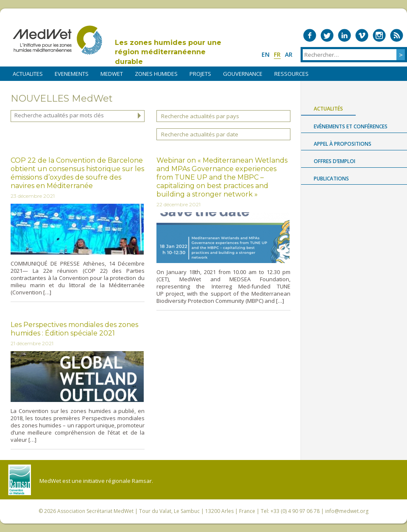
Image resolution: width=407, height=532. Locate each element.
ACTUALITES (28, 74)
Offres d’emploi (335, 161)
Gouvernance (243, 74)
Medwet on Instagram (379, 35)
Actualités (328, 109)
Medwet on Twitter (327, 35)
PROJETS (200, 74)
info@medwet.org (347, 511)
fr (277, 54)
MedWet (57, 40)
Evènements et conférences (351, 126)
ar (289, 54)
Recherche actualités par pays (200, 116)
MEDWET (112, 74)
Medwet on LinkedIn (344, 35)
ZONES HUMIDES (156, 74)
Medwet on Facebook (310, 35)
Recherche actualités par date (200, 134)
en (266, 54)
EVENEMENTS (72, 74)
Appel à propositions (343, 144)
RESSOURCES (291, 74)
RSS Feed (397, 35)
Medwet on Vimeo (362, 35)
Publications (331, 179)
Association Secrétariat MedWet (95, 511)
